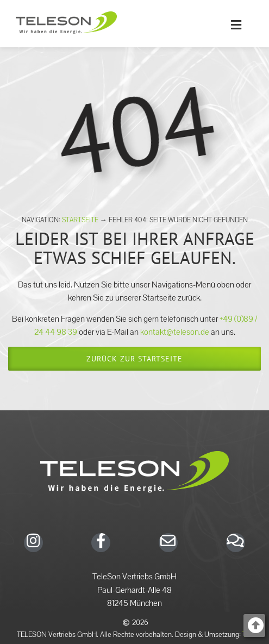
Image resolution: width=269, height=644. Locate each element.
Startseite (80, 220)
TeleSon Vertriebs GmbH (134, 577)
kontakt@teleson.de (175, 332)
